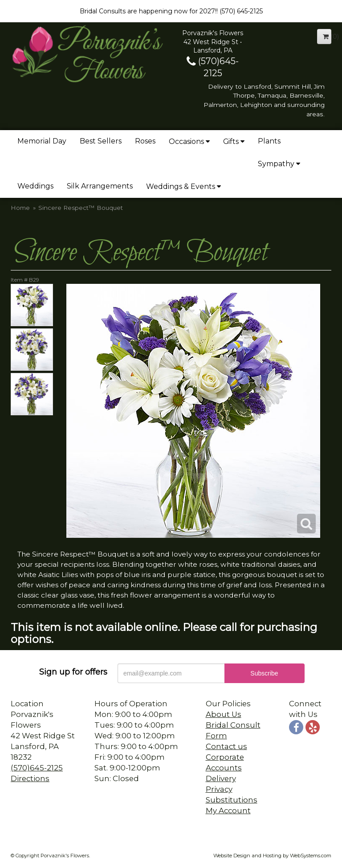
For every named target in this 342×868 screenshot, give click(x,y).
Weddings (35, 186)
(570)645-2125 (37, 768)
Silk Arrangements (100, 186)
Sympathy (276, 164)
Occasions (186, 141)
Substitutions (232, 800)
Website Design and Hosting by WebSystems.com (272, 856)
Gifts (231, 141)
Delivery (221, 778)
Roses (145, 141)
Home (20, 208)
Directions (30, 778)
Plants (269, 141)
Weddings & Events (181, 186)
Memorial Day (42, 141)
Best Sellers (101, 141)
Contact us (226, 746)
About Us (224, 714)
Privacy (219, 789)
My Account (228, 811)
